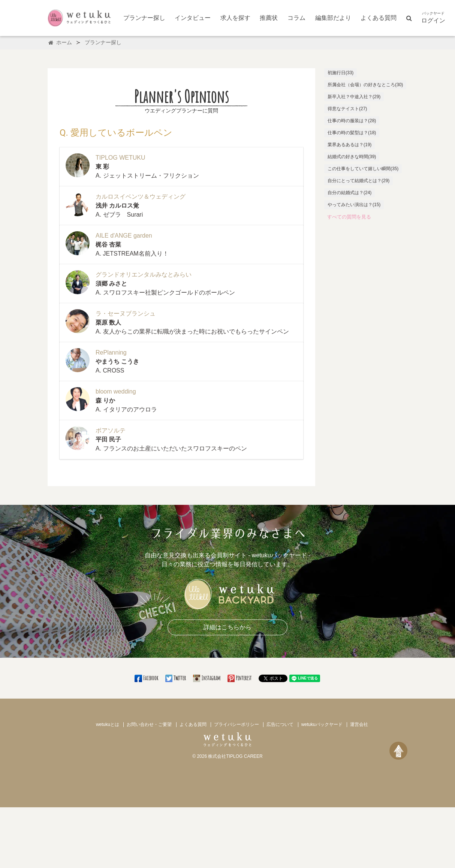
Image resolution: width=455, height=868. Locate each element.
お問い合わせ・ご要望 (149, 724)
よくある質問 (379, 18)
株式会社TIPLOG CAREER (235, 756)
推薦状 (269, 18)
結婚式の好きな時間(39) (352, 157)
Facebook (147, 678)
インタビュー (193, 18)
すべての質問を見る (349, 217)
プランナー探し (144, 18)
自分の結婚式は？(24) (349, 193)
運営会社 (359, 724)
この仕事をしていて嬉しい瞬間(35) (363, 169)
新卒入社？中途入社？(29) (354, 97)
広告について (280, 724)
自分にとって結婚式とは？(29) (358, 181)
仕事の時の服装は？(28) (352, 121)
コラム (296, 18)
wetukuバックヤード (322, 724)
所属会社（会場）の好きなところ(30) (365, 85)
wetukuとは (108, 724)
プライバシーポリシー (236, 724)
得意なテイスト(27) (347, 109)
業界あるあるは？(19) (349, 145)
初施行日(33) (341, 73)
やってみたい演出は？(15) (354, 205)
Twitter (176, 678)
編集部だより (333, 18)
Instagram (207, 678)
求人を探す (235, 18)
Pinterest (240, 678)
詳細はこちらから (227, 627)
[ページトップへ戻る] (398, 751)
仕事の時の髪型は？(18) (352, 133)
